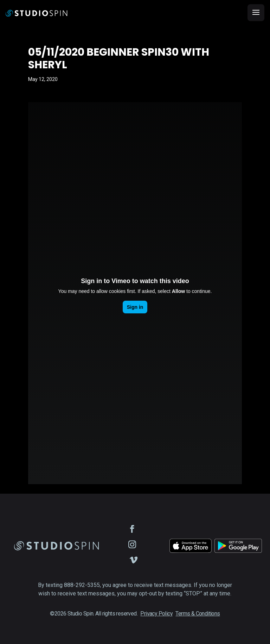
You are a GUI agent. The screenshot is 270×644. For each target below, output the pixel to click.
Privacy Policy (156, 614)
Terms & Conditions (198, 614)
